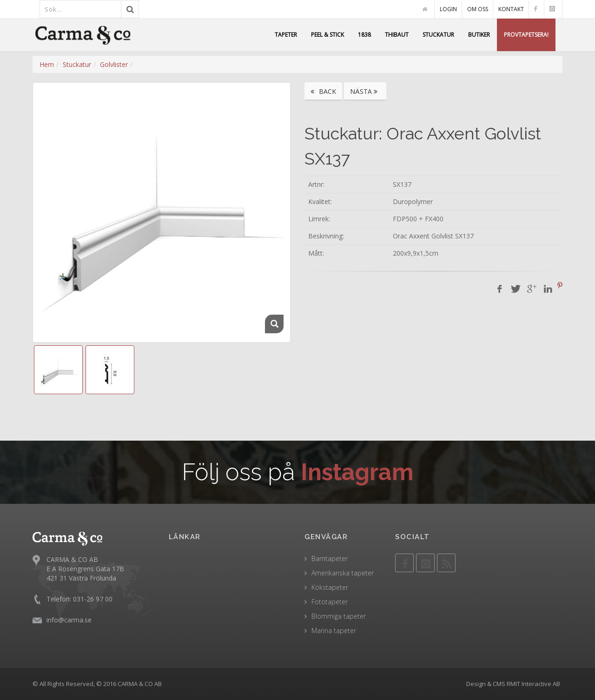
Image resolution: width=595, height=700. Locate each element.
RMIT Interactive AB (533, 684)
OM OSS (478, 9)
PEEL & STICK (327, 35)
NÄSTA (365, 91)
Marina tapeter (334, 631)
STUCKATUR (438, 35)
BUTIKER (479, 35)
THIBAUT (397, 35)
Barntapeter (330, 558)
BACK (323, 91)
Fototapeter (330, 602)
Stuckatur (77, 64)
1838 (364, 35)
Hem (47, 64)
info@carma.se (69, 619)
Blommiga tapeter (339, 616)
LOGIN (448, 9)
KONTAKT (511, 9)
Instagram (357, 472)
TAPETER (286, 35)
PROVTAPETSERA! (526, 35)
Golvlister (114, 64)
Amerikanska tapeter (343, 573)
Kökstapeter (330, 587)
